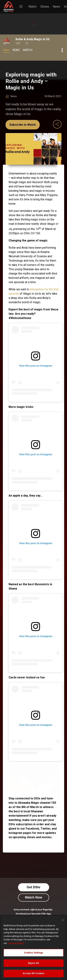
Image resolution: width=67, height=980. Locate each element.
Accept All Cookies (33, 973)
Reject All (33, 963)
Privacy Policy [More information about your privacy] (16, 943)
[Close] (63, 920)
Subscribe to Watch (23, 125)
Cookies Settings (33, 953)
